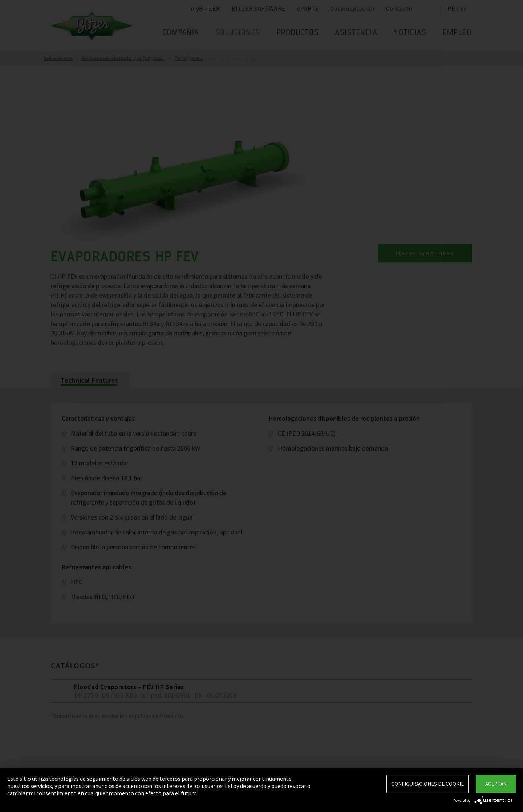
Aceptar (496, 784)
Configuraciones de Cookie (427, 784)
